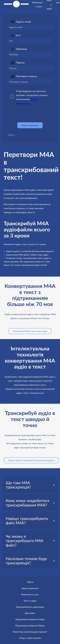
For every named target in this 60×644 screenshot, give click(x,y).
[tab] (30, 485)
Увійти (11, 135)
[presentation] (28, 114)
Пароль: (20, 62)
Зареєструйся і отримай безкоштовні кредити (32, 460)
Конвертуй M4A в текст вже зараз (30, 331)
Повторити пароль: (27, 76)
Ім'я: (18, 35)
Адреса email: (24, 22)
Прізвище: (22, 49)
